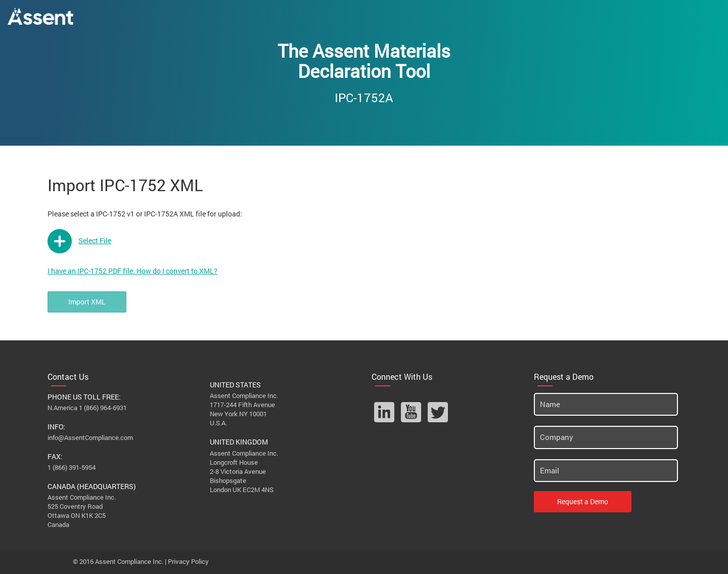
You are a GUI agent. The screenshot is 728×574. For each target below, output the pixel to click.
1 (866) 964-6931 (103, 408)
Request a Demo (583, 501)
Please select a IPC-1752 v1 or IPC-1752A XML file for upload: (145, 214)
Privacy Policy (188, 561)
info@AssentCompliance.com (90, 437)
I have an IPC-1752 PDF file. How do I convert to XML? (132, 271)
